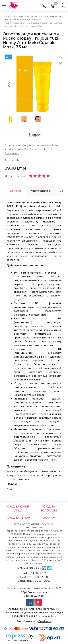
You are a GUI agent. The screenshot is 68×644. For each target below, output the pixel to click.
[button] (59, 85)
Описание (15, 191)
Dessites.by (45, 621)
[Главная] (14, 6)
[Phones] (44, 6)
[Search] (63, 6)
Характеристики (41, 191)
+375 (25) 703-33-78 (29, 568)
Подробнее (12, 153)
